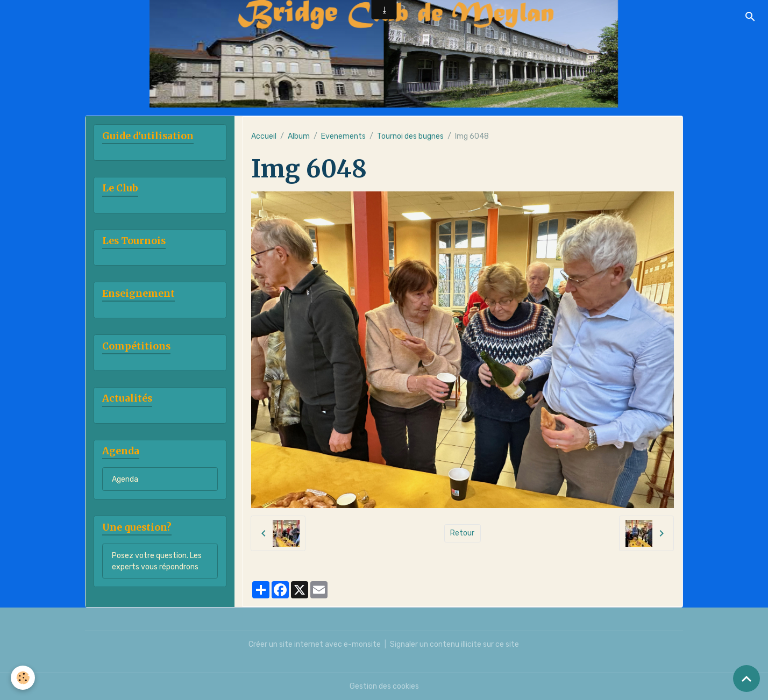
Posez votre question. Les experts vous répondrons (157, 561)
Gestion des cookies (384, 686)
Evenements (343, 136)
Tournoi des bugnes (410, 136)
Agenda (125, 479)
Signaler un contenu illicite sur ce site (454, 644)
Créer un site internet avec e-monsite (315, 644)
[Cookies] (23, 678)
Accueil (264, 136)
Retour (462, 533)
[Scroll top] (746, 678)
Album (299, 136)
